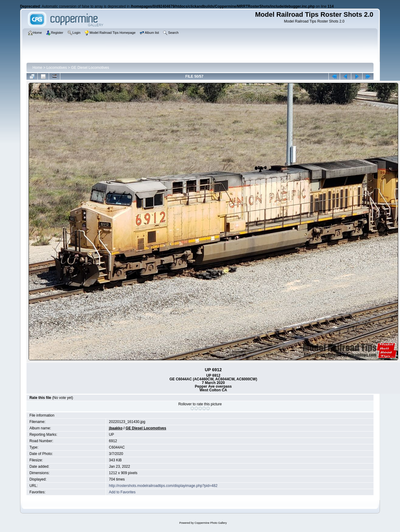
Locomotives (56, 68)
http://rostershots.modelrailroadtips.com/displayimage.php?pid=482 (163, 486)
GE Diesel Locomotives (90, 68)
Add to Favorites (122, 492)
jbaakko (116, 428)
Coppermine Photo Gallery (211, 523)
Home (37, 68)
